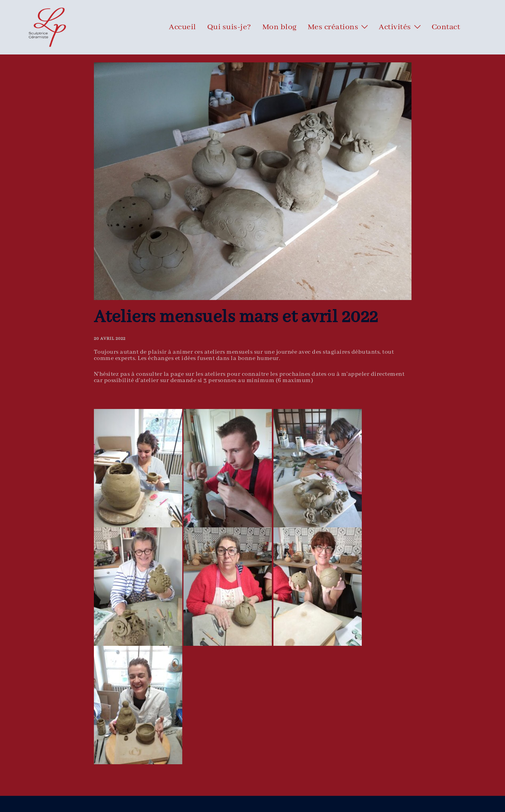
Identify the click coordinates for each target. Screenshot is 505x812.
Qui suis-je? (229, 27)
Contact (446, 27)
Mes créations (333, 27)
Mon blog (280, 27)
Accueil (182, 27)
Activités (395, 27)
